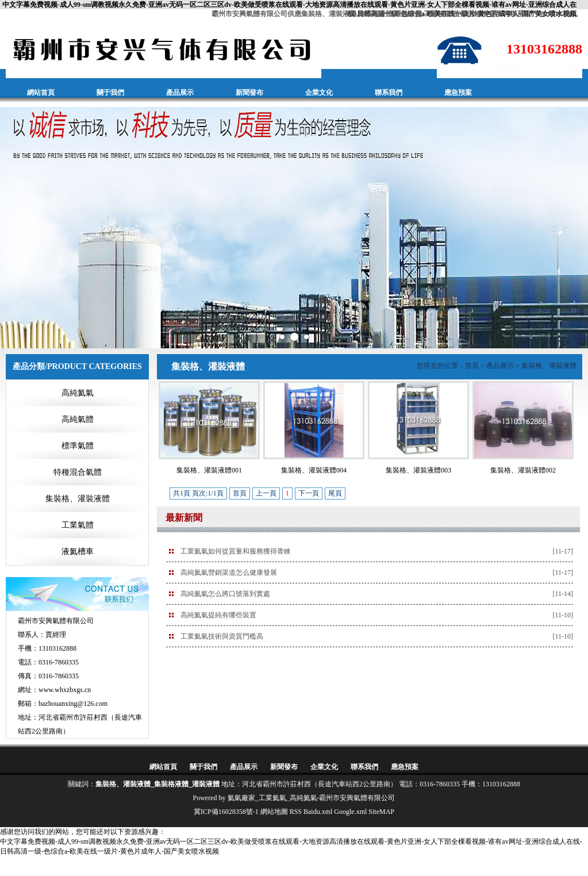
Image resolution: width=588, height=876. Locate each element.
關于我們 (110, 93)
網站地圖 (274, 812)
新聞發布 (249, 93)
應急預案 (458, 93)
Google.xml (350, 812)
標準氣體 (78, 446)
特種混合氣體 (78, 472)
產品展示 (180, 93)
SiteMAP (381, 812)
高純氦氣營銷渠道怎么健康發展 (229, 573)
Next (573, 228)
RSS (296, 812)
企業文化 (319, 93)
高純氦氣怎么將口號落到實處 (225, 594)
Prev (15, 228)
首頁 (472, 366)
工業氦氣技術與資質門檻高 (222, 636)
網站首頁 (41, 93)
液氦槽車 (78, 552)
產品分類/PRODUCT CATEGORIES (77, 366)
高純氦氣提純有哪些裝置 (218, 615)
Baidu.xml (318, 812)
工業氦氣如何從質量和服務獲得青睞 (236, 551)
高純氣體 (78, 419)
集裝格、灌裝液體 (78, 499)
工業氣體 (78, 525)
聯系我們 (389, 93)
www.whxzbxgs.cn (65, 690)
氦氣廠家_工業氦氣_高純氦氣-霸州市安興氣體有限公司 (312, 798)
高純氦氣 (78, 393)
